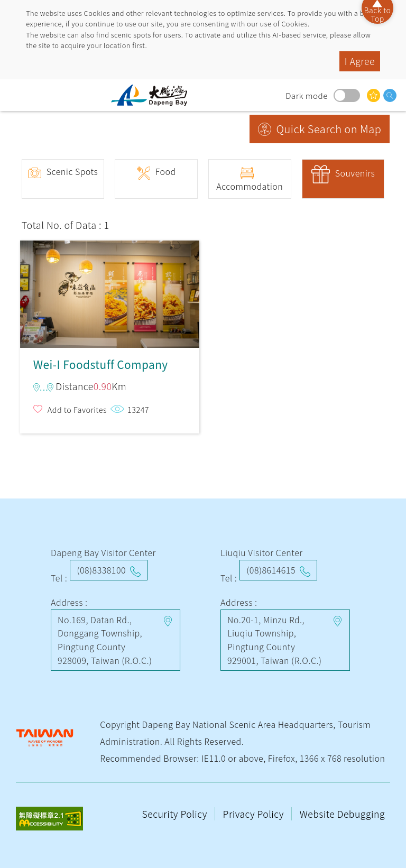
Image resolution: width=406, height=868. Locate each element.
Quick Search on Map (329, 129)
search (390, 95)
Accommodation (250, 186)
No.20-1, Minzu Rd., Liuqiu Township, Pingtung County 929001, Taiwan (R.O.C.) (275, 640)
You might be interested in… (373, 95)
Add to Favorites (77, 409)
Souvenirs (355, 173)
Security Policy (176, 814)
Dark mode (347, 95)
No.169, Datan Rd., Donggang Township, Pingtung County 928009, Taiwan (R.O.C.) (105, 640)
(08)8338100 (101, 570)
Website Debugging (342, 814)
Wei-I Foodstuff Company (110, 290)
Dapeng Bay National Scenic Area (153, 95)
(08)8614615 (271, 570)
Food (166, 171)
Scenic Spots (72, 171)
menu (19, 95)
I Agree (360, 61)
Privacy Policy (255, 814)
